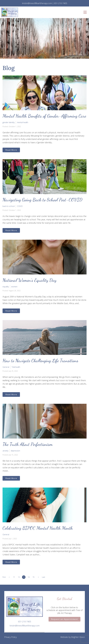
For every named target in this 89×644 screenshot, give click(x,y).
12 (19, 577)
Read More (11, 150)
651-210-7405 (25, 622)
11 (14, 577)
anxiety (5, 451)
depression (15, 451)
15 (34, 577)
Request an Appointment (64, 619)
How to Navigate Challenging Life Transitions (40, 361)
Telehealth (16, 367)
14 (29, 577)
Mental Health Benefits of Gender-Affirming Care (44, 116)
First (4, 577)
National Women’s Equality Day (29, 280)
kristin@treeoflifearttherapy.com (25, 626)
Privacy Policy (10, 637)
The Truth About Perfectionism (28, 444)
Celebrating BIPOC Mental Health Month (38, 528)
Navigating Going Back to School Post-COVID (42, 200)
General (6, 367)
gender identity (9, 122)
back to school (9, 206)
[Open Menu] (85, 12)
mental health (23, 122)
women (14, 287)
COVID (20, 206)
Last (44, 577)
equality (6, 287)
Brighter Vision (78, 637)
